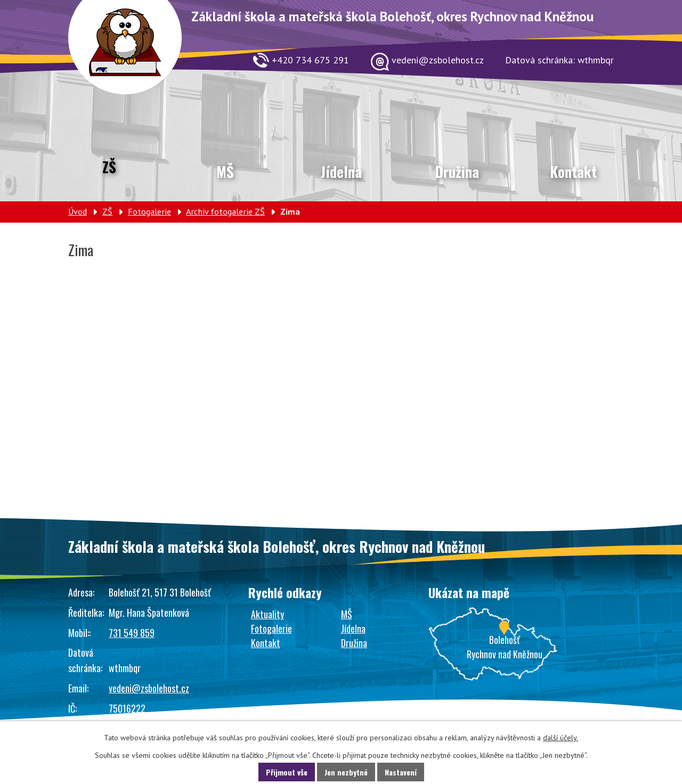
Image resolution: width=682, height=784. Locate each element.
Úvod (78, 211)
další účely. (561, 738)
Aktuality (267, 614)
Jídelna (341, 171)
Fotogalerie (149, 211)
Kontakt (573, 171)
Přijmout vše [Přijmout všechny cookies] (287, 772)
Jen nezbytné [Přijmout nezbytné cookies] (346, 772)
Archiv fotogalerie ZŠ (225, 211)
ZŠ (109, 167)
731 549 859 (132, 633)
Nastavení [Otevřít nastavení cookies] (401, 772)
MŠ (225, 171)
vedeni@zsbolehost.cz (149, 688)
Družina (457, 171)
